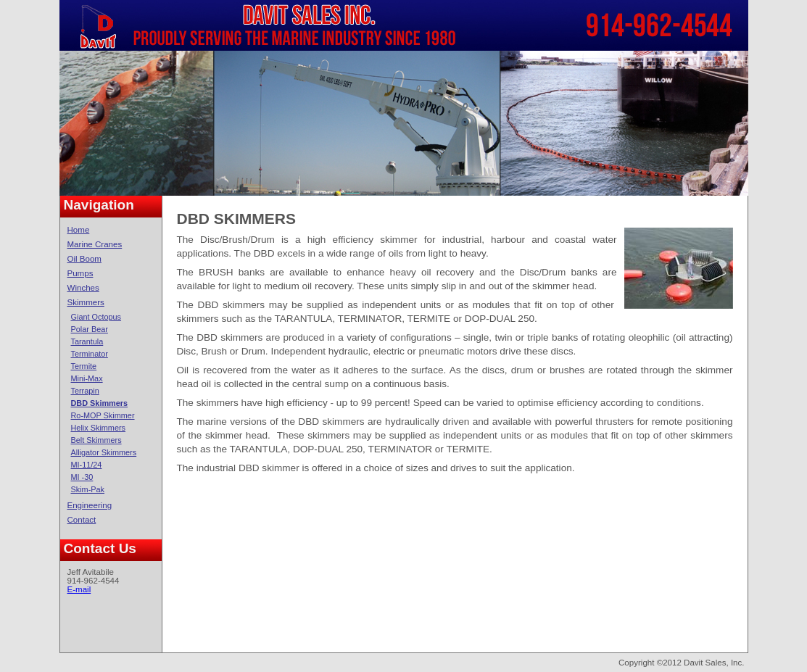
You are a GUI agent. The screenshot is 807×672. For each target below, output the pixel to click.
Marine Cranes (95, 244)
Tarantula (87, 341)
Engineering (90, 505)
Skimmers (86, 302)
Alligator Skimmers (104, 452)
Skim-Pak (88, 489)
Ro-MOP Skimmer (103, 415)
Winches (83, 288)
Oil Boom (84, 259)
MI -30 (82, 477)
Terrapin (85, 391)
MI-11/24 (87, 465)
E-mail (79, 589)
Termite (84, 366)
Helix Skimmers (99, 428)
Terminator (90, 354)
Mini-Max (87, 378)
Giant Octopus (96, 317)
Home (79, 230)
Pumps (80, 273)
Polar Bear (90, 329)
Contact (82, 520)
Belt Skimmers (96, 440)
